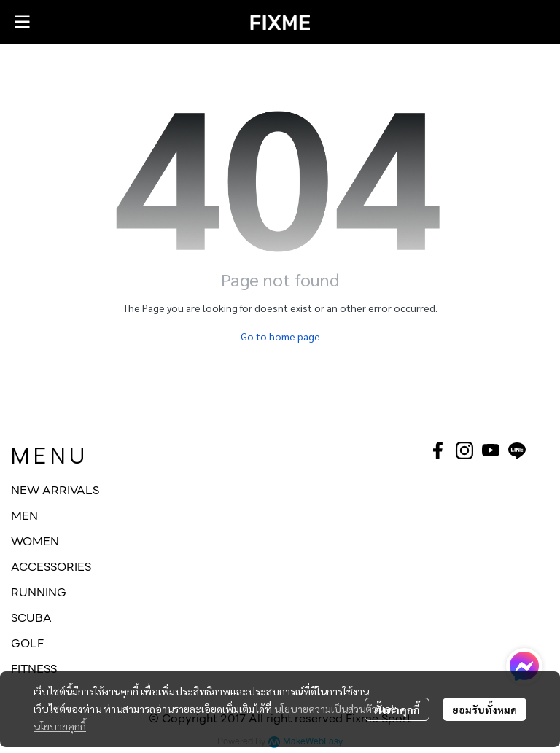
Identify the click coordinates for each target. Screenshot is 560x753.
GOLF (27, 643)
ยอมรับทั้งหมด (485, 709)
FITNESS (34, 669)
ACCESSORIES (51, 567)
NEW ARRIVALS (55, 490)
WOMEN (35, 541)
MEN (24, 516)
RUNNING (39, 592)
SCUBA (31, 618)
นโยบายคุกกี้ (60, 726)
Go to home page (280, 336)
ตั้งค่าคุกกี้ (397, 709)
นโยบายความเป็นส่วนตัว (326, 709)
